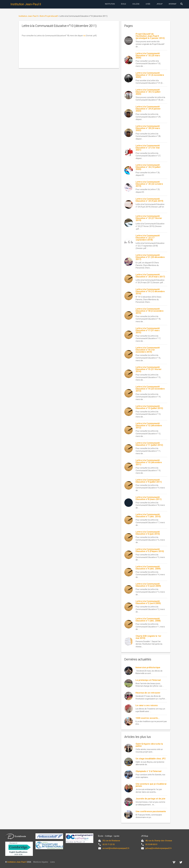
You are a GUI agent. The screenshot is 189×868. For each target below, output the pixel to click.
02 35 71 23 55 (109, 844)
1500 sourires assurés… (148, 718)
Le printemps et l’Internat (148, 680)
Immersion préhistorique (148, 667)
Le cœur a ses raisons (147, 705)
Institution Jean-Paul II (17, 862)
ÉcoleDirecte (16, 836)
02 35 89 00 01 (151, 844)
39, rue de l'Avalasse (111, 841)
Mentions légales (41, 862)
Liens (53, 862)
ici (84, 36)
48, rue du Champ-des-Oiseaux (159, 841)
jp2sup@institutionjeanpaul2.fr (159, 848)
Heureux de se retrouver (148, 693)
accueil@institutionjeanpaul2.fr (116, 848)
